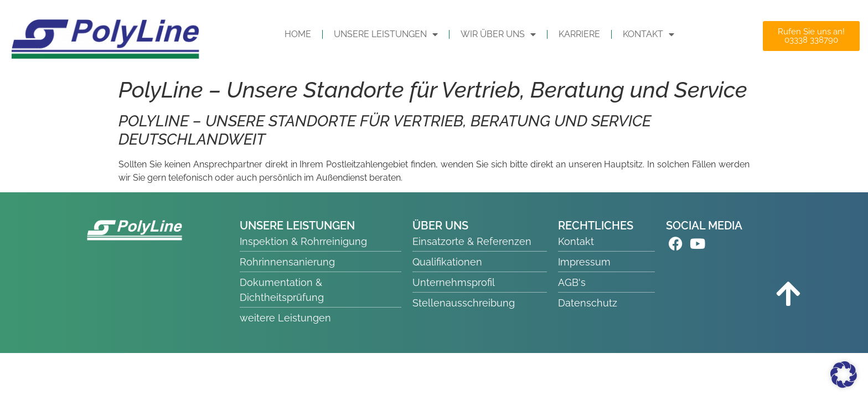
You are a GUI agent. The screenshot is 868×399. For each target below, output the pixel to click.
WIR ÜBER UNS (498, 34)
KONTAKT (649, 34)
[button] (844, 375)
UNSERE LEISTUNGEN (386, 34)
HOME (298, 34)
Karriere (579, 34)
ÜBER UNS (440, 226)
